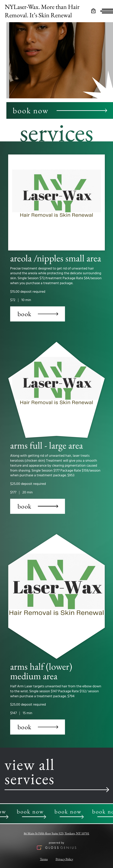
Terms (44, 859)
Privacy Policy (64, 859)
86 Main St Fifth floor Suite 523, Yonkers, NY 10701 (56, 833)
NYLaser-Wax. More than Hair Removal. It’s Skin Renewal (42, 11)
